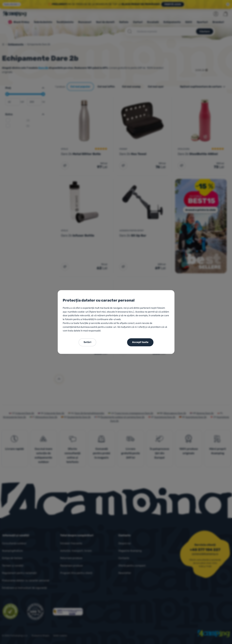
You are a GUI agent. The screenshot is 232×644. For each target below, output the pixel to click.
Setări (87, 342)
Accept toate (140, 342)
